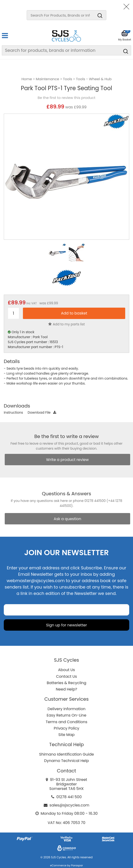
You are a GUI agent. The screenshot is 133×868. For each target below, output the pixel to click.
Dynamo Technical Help (67, 761)
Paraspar (77, 865)
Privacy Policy (66, 728)
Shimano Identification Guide (67, 754)
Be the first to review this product (66, 98)
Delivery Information (66, 709)
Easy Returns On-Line (67, 715)
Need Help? (66, 689)
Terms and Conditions (67, 722)
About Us (66, 670)
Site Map (66, 735)
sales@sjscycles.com (69, 805)
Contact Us (66, 676)
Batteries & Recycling (67, 683)
